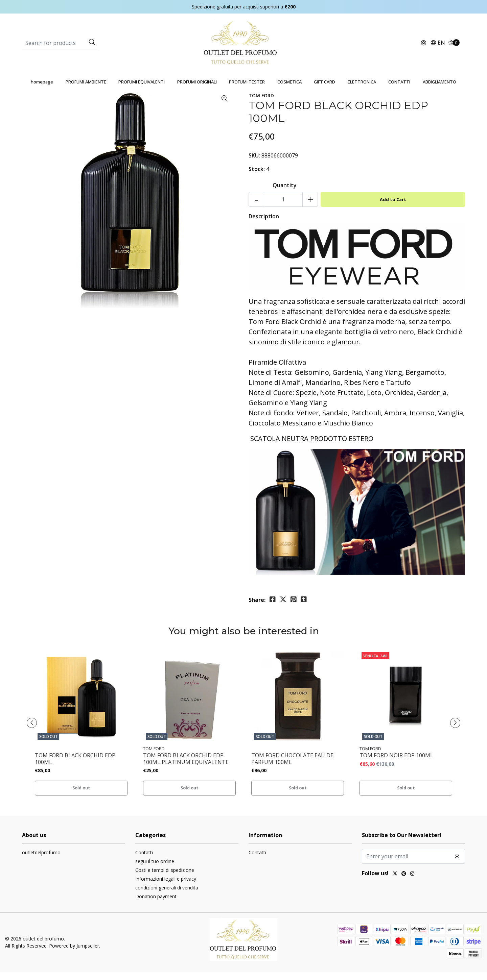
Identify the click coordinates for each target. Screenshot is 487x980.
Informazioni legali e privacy (166, 887)
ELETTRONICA (362, 90)
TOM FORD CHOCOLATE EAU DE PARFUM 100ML (292, 767)
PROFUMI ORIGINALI (197, 90)
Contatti (144, 861)
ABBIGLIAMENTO (439, 90)
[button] (438, 47)
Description (264, 224)
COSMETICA (289, 90)
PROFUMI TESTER (247, 90)
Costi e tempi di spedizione (165, 878)
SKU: (254, 164)
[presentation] (34, 731)
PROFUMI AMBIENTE (86, 90)
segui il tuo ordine (155, 869)
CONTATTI (399, 90)
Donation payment (156, 904)
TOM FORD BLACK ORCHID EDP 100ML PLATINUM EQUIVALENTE (186, 767)
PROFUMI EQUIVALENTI (142, 90)
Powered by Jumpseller (74, 954)
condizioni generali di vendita (167, 896)
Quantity (285, 193)
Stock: (257, 177)
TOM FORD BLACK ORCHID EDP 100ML (75, 767)
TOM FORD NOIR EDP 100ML (396, 764)
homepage (42, 90)
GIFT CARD (324, 90)
